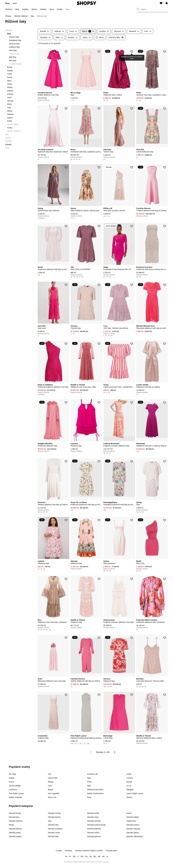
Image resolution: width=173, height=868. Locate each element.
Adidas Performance (95, 793)
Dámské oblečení (16, 821)
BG (95, 856)
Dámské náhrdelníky (135, 836)
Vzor (148, 31)
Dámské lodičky (15, 836)
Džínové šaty (14, 44)
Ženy (7, 3)
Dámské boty (14, 817)
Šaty (50, 821)
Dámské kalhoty (15, 829)
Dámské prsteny (133, 825)
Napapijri (130, 790)
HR (103, 856)
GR (99, 856)
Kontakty (69, 851)
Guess (11, 782)
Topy (9, 108)
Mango (51, 782)
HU (86, 856)
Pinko (89, 782)
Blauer (51, 790)
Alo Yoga (12, 774)
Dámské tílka (53, 825)
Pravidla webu (111, 851)
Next (89, 778)
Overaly (10, 101)
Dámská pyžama (94, 836)
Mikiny (10, 111)
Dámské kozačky (94, 821)
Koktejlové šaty (15, 40)
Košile (10, 121)
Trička (10, 74)
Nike (89, 786)
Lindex (129, 774)
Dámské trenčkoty (55, 829)
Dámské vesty (93, 817)
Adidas (12, 778)
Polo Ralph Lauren (16, 793)
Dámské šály (53, 836)
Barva (88, 31)
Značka (104, 31)
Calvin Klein (53, 778)
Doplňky (25, 9)
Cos (50, 774)
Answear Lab (92, 774)
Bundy (10, 67)
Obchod (119, 31)
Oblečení (9, 9)
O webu (59, 851)
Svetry (10, 84)
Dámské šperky (133, 833)
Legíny (10, 118)
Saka (9, 81)
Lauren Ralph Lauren (135, 793)
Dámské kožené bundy (96, 825)
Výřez (87, 37)
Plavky (10, 87)
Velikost (59, 31)
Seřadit (44, 31)
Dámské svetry (54, 833)
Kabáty (10, 71)
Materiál (134, 31)
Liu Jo (129, 786)
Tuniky (10, 128)
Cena (73, 31)
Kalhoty (10, 91)
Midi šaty (13, 57)
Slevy (68, 9)
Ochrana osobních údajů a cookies (89, 851)
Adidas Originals (15, 797)
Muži (15, 3)
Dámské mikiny (93, 833)
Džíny (9, 104)
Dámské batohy (54, 817)
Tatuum (129, 797)
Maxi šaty (13, 50)
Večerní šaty (14, 37)
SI (107, 856)
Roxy (89, 797)
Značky (60, 9)
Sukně (10, 77)
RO (82, 856)
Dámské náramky (133, 829)
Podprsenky (131, 821)
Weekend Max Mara (95, 790)
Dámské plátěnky (94, 829)
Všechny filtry (116, 37)
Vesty (9, 97)
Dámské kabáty (133, 817)
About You (52, 797)
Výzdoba (45, 37)
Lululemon (13, 790)
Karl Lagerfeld (54, 793)
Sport (52, 9)
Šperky (34, 9)
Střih (59, 37)
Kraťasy (10, 94)
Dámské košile (93, 813)
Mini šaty (13, 60)
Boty (17, 9)
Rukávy (73, 37)
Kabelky (43, 9)
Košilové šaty (14, 47)
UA (66, 856)
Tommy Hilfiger (15, 786)
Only (50, 786)
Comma (130, 778)
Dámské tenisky (54, 813)
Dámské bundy (15, 813)
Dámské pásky (15, 833)
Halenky (10, 114)
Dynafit (129, 782)
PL (70, 856)
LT (78, 856)
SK (91, 856)
